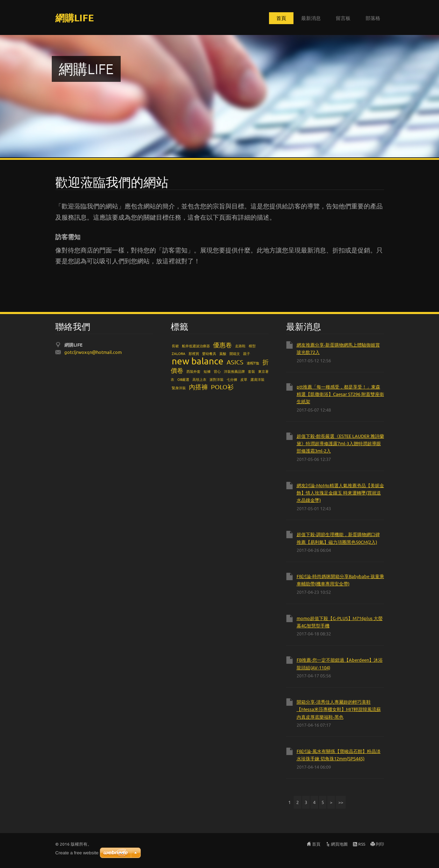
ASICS (235, 362)
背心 (217, 371)
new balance (198, 361)
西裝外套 (193, 371)
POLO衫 (222, 387)
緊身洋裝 (179, 388)
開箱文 (235, 353)
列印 (380, 844)
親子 (247, 353)
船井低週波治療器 (196, 346)
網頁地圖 (339, 844)
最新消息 (311, 18)
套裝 (252, 371)
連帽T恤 (253, 363)
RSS (362, 844)
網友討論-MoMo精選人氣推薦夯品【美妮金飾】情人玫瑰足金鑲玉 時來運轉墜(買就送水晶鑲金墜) (340, 493)
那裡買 (194, 353)
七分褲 (232, 379)
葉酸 (223, 353)
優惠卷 (222, 345)
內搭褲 (198, 387)
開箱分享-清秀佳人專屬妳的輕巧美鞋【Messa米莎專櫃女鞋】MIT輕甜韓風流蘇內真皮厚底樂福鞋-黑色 (339, 709)
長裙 (175, 346)
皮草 (244, 379)
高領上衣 (199, 379)
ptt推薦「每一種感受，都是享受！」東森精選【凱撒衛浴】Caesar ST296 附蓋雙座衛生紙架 (340, 394)
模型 (252, 346)
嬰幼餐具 (209, 353)
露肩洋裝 (257, 379)
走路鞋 (240, 346)
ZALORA (179, 353)
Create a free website (77, 853)
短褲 (207, 371)
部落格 (373, 18)
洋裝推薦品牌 (234, 371)
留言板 (343, 18)
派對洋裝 (217, 379)
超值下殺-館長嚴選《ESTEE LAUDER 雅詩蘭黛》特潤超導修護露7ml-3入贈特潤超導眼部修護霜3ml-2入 (340, 443)
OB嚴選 (183, 379)
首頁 (281, 18)
